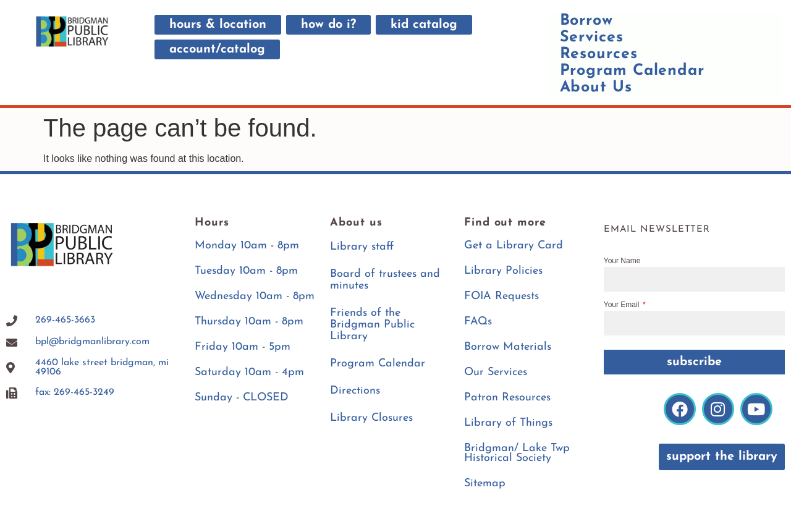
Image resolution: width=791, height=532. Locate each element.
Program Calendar (632, 71)
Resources (599, 54)
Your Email (623, 305)
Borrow (586, 21)
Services (592, 37)
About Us (596, 87)
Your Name (622, 261)
